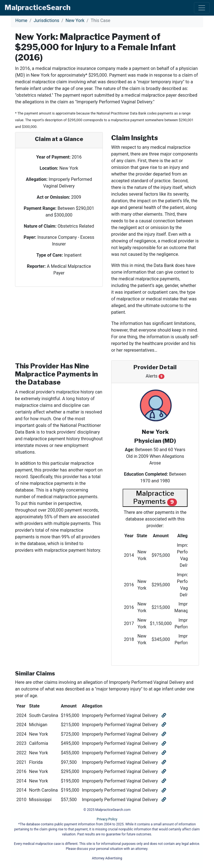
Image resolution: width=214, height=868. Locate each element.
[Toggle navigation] (202, 8)
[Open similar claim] (163, 715)
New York (75, 20)
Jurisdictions (47, 20)
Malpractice (37, 8)
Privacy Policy (107, 819)
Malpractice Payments (155, 498)
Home (21, 20)
